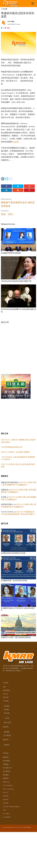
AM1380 (6, 796)
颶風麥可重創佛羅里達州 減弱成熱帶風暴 (18, 204)
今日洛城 (6, 701)
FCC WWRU (7, 817)
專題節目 (7, 745)
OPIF (5, 810)
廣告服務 (6, 775)
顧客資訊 (6, 727)
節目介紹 (6, 697)
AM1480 (6, 803)
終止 (13, 142)
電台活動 (7, 713)
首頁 (4, 687)
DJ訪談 (7, 718)
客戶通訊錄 (7, 735)
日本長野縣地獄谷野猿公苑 (12, 447)
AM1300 (6, 799)
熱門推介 (7, 709)
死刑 (17, 142)
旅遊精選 (7, 732)
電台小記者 (7, 722)
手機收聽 (6, 764)
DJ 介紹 (5, 694)
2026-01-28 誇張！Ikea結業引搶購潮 (15, 452)
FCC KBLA (6, 814)
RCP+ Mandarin (8, 785)
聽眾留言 (6, 740)
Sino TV (5, 792)
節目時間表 (6, 690)
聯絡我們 (6, 778)
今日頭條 (4, 9)
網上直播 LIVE (7, 768)
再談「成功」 (8, 214)
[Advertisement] (16, 412)
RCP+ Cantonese (8, 789)
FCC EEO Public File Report (11, 807)
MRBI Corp (6, 782)
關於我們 (6, 757)
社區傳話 (7, 706)
